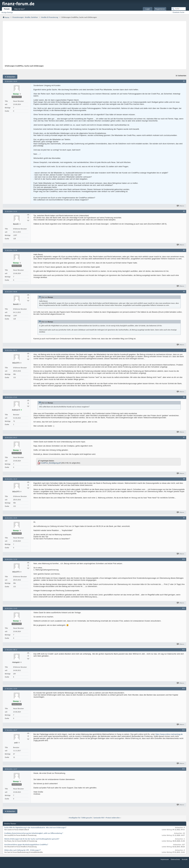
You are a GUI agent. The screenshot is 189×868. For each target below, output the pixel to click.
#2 (184, 211)
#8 (184, 479)
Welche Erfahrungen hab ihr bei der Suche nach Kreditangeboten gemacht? (32, 839)
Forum (7, 9)
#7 (184, 437)
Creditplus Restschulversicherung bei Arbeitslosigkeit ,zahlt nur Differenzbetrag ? (34, 833)
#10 (184, 559)
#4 (184, 292)
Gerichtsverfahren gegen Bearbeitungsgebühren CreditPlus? (26, 845)
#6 (184, 397)
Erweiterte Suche (179, 12)
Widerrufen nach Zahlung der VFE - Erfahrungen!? (22, 850)
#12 (184, 650)
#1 (184, 81)
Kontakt (185, 859)
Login (148, 9)
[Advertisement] (93, 44)
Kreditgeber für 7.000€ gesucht (81, 818)
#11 (184, 608)
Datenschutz (175, 859)
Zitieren (181, 206)
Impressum (165, 859)
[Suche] (179, 9)
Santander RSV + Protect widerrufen (107, 818)
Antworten (10, 77)
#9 (184, 518)
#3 (184, 250)
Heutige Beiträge (7, 12)
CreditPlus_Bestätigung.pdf (50, 463)
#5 (184, 350)
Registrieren (160, 9)
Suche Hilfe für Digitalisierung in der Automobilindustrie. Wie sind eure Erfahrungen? (35, 827)
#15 (184, 769)
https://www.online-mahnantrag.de (169, 734)
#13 (184, 689)
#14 (184, 730)
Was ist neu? (19, 9)
